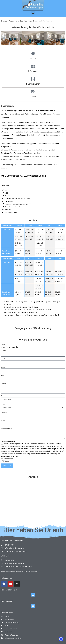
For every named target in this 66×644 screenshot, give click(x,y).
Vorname (4, 351)
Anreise (3, 396)
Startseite (4, 21)
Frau (4, 347)
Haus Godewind (29, 21)
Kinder (3, 420)
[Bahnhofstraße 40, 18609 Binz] (33, 502)
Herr (9, 347)
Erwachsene (4, 412)
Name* (3, 359)
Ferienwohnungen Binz (16, 21)
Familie (16, 347)
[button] (33, 13)
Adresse (3, 383)
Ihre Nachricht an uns (7, 428)
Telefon (3, 375)
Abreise (3, 404)
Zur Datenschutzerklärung (8, 459)
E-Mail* (3, 367)
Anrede (3, 344)
